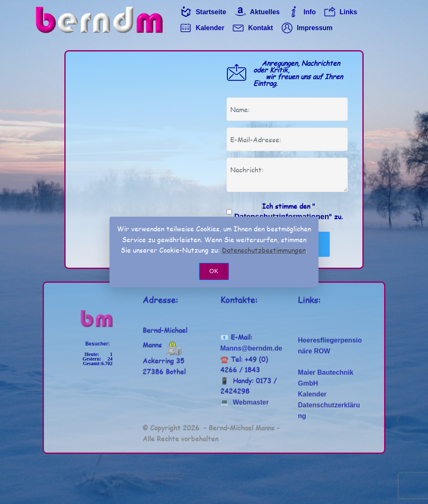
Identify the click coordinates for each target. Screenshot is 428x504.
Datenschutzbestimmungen (264, 250)
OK (214, 271)
